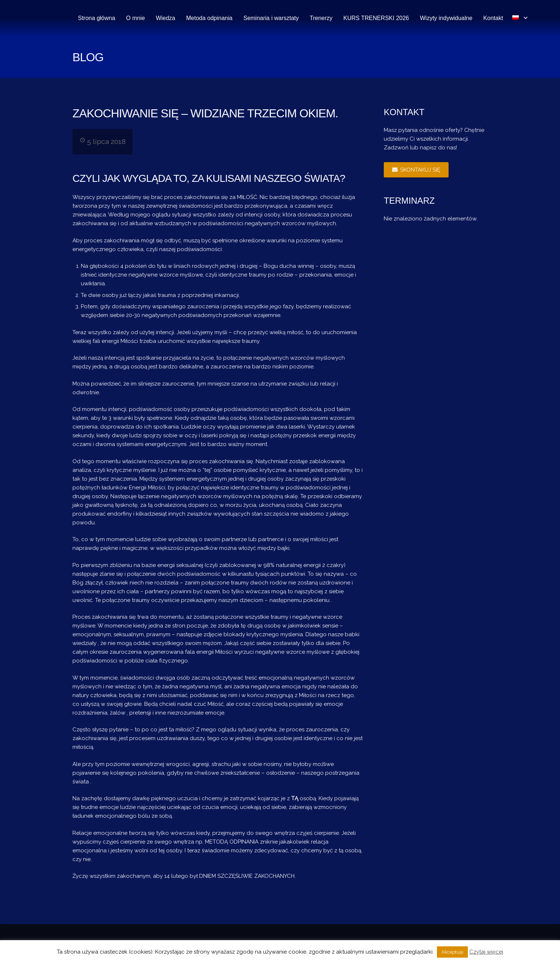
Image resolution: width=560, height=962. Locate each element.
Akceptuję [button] (452, 952)
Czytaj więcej (486, 952)
